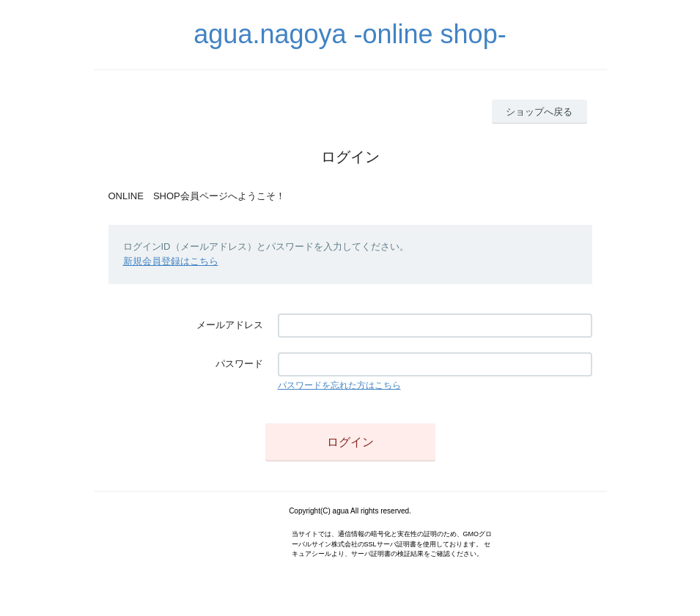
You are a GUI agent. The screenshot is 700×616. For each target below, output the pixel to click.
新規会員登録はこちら (171, 261)
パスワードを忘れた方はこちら (339, 385)
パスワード (239, 364)
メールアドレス (230, 325)
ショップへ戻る (539, 112)
